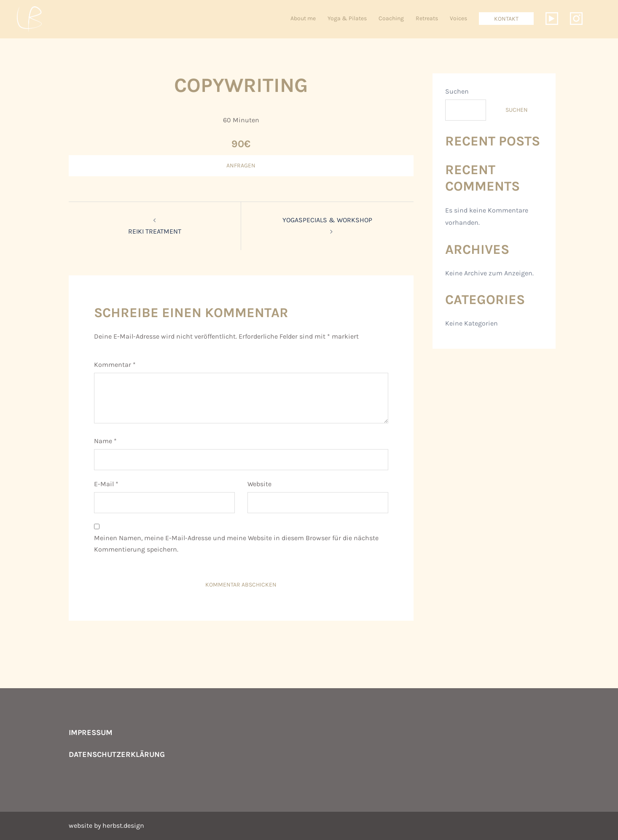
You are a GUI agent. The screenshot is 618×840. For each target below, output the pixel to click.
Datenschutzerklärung (117, 754)
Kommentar (115, 365)
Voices (458, 18)
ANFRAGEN (241, 166)
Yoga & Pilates (347, 18)
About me (303, 18)
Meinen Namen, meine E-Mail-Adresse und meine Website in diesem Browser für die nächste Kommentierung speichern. (236, 544)
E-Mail (106, 484)
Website (259, 484)
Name (105, 441)
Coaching (391, 18)
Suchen (457, 91)
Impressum (91, 732)
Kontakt (506, 19)
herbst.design (123, 825)
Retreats (427, 18)
